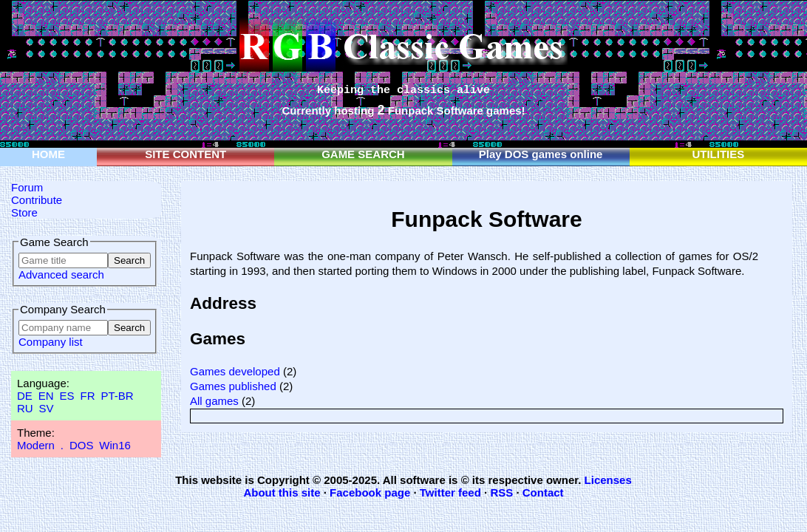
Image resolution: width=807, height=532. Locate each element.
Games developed (235, 371)
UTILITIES (718, 154)
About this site (282, 492)
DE (25, 396)
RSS (501, 492)
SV (47, 408)
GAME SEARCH (363, 154)
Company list (51, 342)
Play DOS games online (541, 154)
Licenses (608, 480)
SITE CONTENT (185, 154)
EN (46, 396)
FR (87, 396)
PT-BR (117, 396)
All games (214, 401)
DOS (82, 445)
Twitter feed (450, 492)
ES (67, 396)
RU (25, 408)
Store (24, 212)
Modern (36, 445)
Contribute (37, 200)
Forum (27, 187)
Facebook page (370, 492)
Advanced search (61, 274)
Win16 (115, 445)
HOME (48, 154)
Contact (543, 492)
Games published (233, 386)
